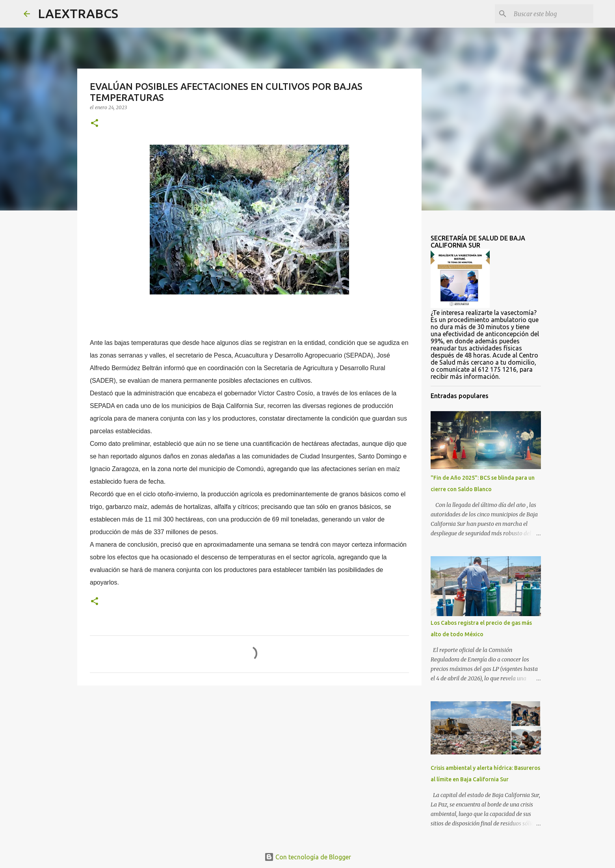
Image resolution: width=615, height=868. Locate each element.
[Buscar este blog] (552, 14)
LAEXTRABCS (78, 13)
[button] (95, 124)
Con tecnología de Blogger (308, 857)
